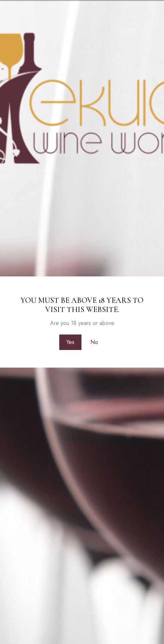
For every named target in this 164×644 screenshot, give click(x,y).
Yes (70, 342)
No (94, 342)
